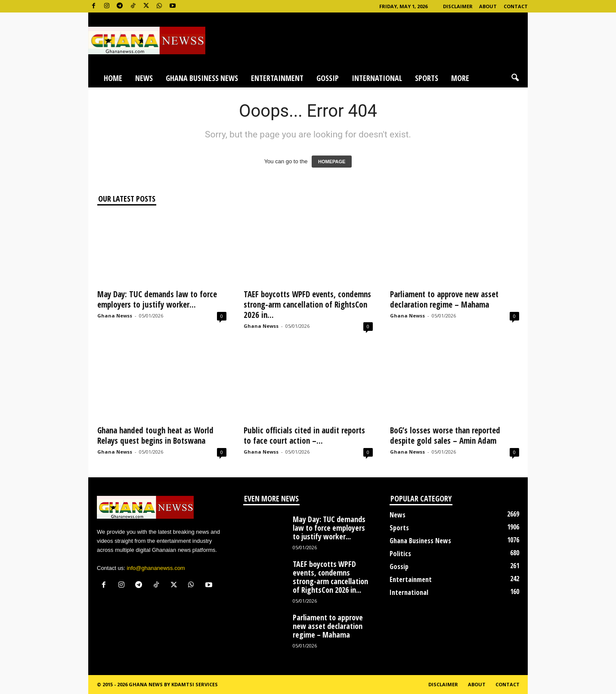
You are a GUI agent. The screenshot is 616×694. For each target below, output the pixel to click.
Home (113, 78)
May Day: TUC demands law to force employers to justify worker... (157, 299)
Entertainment (277, 78)
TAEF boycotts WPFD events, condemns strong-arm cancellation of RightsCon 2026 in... (307, 305)
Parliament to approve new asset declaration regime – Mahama (444, 299)
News (144, 78)
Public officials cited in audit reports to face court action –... (304, 436)
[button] (515, 78)
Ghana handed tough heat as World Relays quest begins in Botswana (155, 436)
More (460, 78)
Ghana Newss (115, 316)
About (488, 6)
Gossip (328, 78)
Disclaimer (458, 6)
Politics (400, 554)
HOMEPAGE (332, 162)
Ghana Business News (202, 78)
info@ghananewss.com (156, 568)
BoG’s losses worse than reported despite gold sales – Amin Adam (445, 436)
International (377, 78)
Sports (427, 78)
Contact (516, 6)
